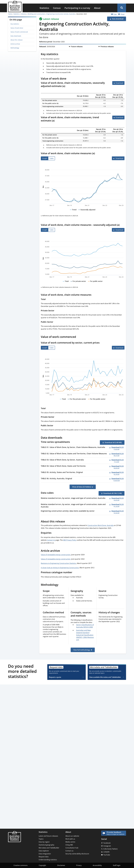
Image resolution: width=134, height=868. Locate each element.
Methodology (15, 48)
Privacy (79, 865)
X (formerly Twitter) (110, 849)
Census (57, 8)
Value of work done (17, 28)
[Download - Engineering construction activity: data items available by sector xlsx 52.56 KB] (117, 512)
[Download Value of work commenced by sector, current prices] (118, 348)
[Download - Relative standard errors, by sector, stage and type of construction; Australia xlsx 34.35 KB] (117, 499)
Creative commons (21, 865)
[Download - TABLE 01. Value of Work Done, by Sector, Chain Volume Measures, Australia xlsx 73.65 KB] (117, 448)
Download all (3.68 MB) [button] (113, 442)
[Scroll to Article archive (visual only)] (62, 551)
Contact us (69, 851)
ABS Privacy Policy (70, 540)
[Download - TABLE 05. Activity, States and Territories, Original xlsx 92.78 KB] (117, 473)
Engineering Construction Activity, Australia (61, 14)
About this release (17, 40)
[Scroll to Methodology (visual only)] (61, 585)
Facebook (107, 843)
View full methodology (82, 650)
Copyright (42, 865)
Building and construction (36, 14)
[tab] (45, 158)
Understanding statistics (48, 860)
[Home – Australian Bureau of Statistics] (14, 837)
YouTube (107, 855)
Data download (118, 19)
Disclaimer (61, 865)
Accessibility (97, 865)
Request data (44, 857)
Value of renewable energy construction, (56, 559)
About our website (72, 836)
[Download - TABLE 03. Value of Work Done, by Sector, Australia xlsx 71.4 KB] (117, 461)
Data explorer (44, 851)
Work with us (70, 839)
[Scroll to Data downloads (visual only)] (64, 438)
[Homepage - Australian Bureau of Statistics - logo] (15, 6)
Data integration (45, 854)
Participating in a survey (77, 8)
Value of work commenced (19, 32)
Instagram (107, 846)
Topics (41, 839)
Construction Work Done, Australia (100, 525)
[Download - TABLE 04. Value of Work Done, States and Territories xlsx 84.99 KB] (117, 467)
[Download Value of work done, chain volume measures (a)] (118, 158)
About (97, 8)
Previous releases (107, 47)
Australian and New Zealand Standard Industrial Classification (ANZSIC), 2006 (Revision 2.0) (85, 635)
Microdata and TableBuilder (49, 848)
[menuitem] (44, 8)
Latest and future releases (48, 836)
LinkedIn (107, 852)
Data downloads (16, 36)
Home (10, 14)
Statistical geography (46, 845)
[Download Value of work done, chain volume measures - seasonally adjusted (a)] (118, 230)
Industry (24, 14)
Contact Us (51, 540)
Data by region (44, 842)
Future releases (77, 47)
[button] (122, 8)
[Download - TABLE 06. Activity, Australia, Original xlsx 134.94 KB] (117, 479)
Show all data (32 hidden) (82, 487)
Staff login (117, 865)
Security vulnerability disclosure (77, 854)
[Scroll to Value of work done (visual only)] (68, 79)
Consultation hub (72, 848)
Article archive (15, 44)
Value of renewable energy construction (56, 555)
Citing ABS (69, 845)
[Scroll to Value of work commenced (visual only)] (78, 337)
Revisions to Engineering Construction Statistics (59, 563)
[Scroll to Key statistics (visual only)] (60, 54)
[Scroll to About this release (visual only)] (67, 522)
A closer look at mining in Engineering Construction (60, 568)
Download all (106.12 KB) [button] (113, 493)
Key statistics (15, 24)
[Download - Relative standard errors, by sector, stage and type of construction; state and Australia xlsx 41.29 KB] (117, 505)
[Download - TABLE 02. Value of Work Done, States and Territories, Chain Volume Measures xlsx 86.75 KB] (117, 455)
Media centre (70, 842)
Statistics (44, 8)
